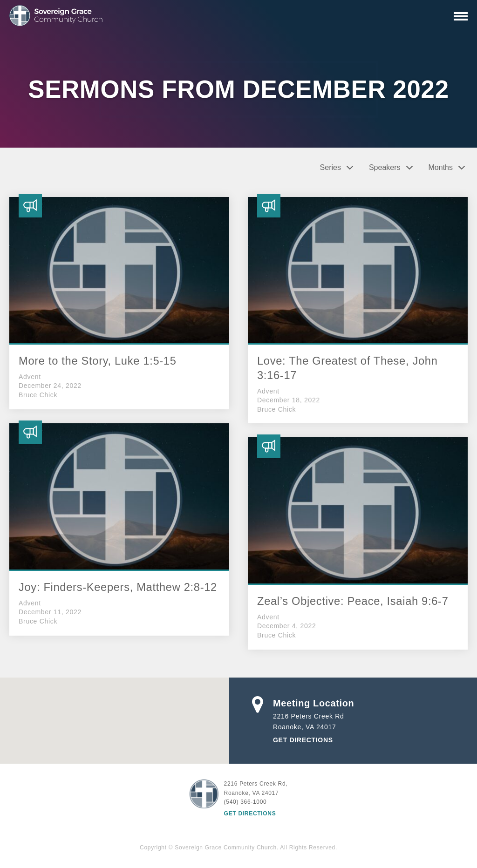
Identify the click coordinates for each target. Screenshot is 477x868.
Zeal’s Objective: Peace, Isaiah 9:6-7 (353, 601)
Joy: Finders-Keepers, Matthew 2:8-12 (118, 587)
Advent (30, 377)
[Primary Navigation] (461, 16)
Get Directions (303, 740)
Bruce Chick (38, 395)
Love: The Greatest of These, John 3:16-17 (348, 368)
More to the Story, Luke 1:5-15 (98, 361)
